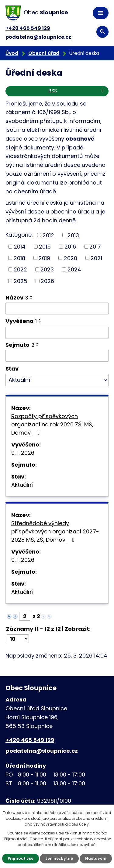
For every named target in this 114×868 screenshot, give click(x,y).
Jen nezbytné (59, 858)
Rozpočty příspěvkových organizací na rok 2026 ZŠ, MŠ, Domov (52, 424)
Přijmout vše (21, 858)
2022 (20, 269)
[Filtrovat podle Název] (57, 309)
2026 (47, 281)
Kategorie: (19, 235)
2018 (19, 258)
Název (17, 298)
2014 (20, 247)
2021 (96, 258)
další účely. (79, 824)
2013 (73, 235)
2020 (71, 258)
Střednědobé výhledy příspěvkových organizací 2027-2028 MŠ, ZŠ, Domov (55, 531)
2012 (48, 235)
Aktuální (22, 485)
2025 (21, 281)
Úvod (12, 53)
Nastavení (96, 858)
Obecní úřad (44, 53)
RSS (77, 91)
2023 (47, 269)
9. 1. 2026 (23, 453)
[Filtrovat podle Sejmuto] (57, 356)
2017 (95, 247)
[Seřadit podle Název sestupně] (32, 299)
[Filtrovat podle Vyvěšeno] (57, 333)
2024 (74, 269)
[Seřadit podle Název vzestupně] (32, 296)
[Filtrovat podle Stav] (57, 380)
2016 (70, 247)
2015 (45, 247)
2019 (44, 258)
